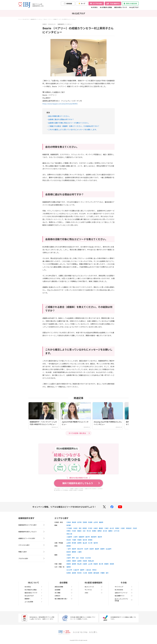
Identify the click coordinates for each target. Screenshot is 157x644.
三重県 (79, 552)
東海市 (92, 549)
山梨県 (69, 543)
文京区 (90, 528)
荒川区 (89, 531)
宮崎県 (90, 573)
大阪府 (69, 555)
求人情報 (63, 593)
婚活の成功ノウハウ (121, 7)
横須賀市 (94, 537)
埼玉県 (69, 540)
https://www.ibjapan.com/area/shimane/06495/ (60, 104)
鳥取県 (69, 564)
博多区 (94, 570)
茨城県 (79, 540)
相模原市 (82, 537)
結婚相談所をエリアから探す (32, 525)
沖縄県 (102, 573)
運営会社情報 (63, 587)
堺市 (73, 558)
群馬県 (90, 540)
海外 (107, 573)
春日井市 (80, 549)
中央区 (75, 528)
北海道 (69, 522)
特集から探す (32, 552)
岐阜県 (69, 552)
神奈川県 (69, 534)
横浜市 (100, 537)
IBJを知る (94, 7)
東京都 (69, 525)
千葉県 (74, 540)
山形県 (96, 522)
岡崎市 (74, 549)
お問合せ (63, 596)
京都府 (74, 561)
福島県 (101, 522)
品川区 (112, 528)
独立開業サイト (124, 596)
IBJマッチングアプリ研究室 (124, 600)
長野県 (79, 543)
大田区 (123, 528)
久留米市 (76, 570)
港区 (80, 528)
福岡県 (69, 567)
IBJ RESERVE (124, 590)
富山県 (85, 543)
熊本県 (79, 573)
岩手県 (79, 522)
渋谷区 (135, 528)
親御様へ (33, 599)
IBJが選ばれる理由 (106, 7)
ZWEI (94, 593)
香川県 (101, 564)
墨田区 (101, 528)
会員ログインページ (124, 593)
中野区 (69, 531)
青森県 (74, 522)
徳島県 (96, 564)
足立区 (105, 531)
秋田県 (90, 522)
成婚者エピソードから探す (32, 538)
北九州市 (69, 570)
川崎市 (75, 537)
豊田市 (97, 549)
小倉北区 (88, 570)
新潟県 (74, 543)
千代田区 (69, 528)
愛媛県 (106, 564)
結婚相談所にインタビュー (37, 19)
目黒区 (117, 528)
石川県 (90, 543)
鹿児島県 (96, 573)
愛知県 (69, 546)
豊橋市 (102, 549)
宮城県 (85, 522)
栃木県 (85, 540)
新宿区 (85, 528)
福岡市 (82, 570)
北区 (84, 531)
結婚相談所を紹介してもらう (32, 532)
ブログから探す (32, 558)
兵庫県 (69, 561)
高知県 (112, 564)
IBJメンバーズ (94, 587)
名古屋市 (109, 549)
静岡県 (74, 552)
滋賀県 (79, 561)
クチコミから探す (32, 545)
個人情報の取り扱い (63, 599)
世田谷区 (129, 528)
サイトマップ (124, 587)
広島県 (85, 564)
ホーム (20, 19)
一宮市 (69, 549)
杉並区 (74, 531)
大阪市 (69, 558)
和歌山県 (91, 561)
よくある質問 (33, 602)
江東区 (106, 528)
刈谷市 (86, 549)
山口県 (90, 564)
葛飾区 (110, 531)
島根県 (74, 564)
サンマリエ (94, 590)
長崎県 (74, 573)
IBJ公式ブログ (134, 7)
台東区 (96, 528)
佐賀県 (69, 573)
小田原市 (69, 537)
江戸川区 (117, 531)
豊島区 (79, 531)
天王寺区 (88, 558)
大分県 (85, 573)
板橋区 (94, 531)
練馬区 (100, 531)
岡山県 (79, 564)
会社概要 (63, 590)
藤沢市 (88, 537)
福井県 (96, 543)
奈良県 (85, 561)
